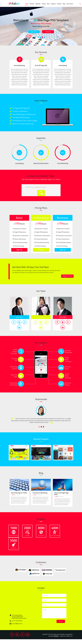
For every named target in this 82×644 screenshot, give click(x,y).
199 (19, 227)
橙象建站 (56, 641)
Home (27, 4)
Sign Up (19, 254)
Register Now (66, 280)
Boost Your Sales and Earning (25, 128)
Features (53, 4)
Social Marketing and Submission (26, 115)
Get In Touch (70, 4)
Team (48, 4)
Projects (59, 4)
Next (74, 24)
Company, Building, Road (17, 621)
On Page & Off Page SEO (23, 108)
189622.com (69, 641)
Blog (64, 4)
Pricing (44, 4)
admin (13, 500)
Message (54, 618)
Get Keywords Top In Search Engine (24, 124)
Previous (8, 24)
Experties (38, 4)
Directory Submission (21, 112)
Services (32, 4)
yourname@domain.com (17, 628)
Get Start (33, 32)
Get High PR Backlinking (22, 119)
